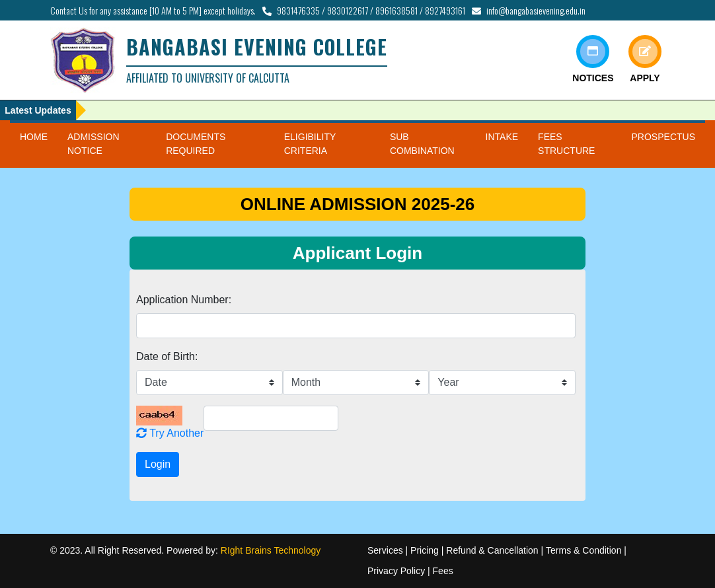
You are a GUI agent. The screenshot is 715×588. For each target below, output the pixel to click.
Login (158, 464)
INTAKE (502, 137)
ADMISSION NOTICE (94, 144)
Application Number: (184, 300)
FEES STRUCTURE (566, 144)
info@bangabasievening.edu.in (536, 10)
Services (385, 550)
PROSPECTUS (663, 137)
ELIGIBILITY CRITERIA (310, 144)
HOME (34, 137)
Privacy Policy (396, 571)
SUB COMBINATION (422, 144)
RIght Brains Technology (271, 550)
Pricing (425, 550)
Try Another (170, 433)
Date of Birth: (167, 356)
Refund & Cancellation (492, 550)
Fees (443, 571)
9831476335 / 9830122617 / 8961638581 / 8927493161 (371, 10)
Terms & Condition (583, 550)
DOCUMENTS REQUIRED (196, 144)
